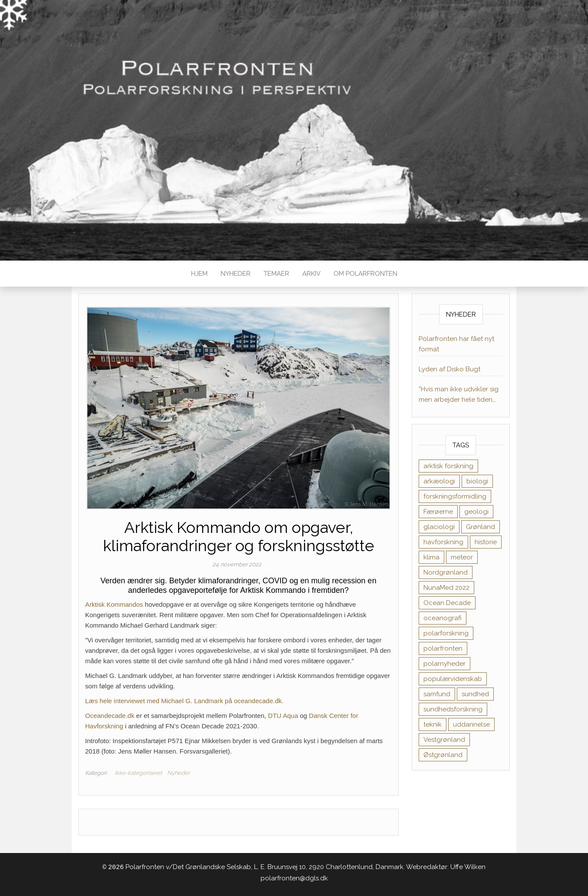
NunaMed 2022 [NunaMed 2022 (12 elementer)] (446, 588)
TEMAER (276, 274)
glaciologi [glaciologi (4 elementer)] (439, 527)
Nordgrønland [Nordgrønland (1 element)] (446, 572)
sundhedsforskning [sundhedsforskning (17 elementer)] (453, 709)
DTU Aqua (283, 716)
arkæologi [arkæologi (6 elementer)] (439, 481)
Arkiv (311, 274)
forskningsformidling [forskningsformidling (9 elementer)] (455, 496)
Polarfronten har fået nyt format (456, 344)
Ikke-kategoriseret (138, 773)
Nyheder (236, 274)
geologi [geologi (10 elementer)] (476, 512)
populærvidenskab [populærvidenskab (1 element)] (453, 679)
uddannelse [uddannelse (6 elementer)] (471, 724)
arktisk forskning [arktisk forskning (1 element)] (448, 466)
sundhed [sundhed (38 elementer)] (475, 694)
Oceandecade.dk (110, 716)
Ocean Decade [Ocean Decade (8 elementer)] (447, 603)
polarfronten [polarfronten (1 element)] (443, 648)
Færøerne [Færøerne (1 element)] (438, 512)
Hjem (199, 274)
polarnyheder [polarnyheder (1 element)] (444, 664)
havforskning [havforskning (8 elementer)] (443, 542)
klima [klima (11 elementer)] (431, 557)
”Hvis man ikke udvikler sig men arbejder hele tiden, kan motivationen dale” (459, 395)
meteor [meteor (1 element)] (462, 557)
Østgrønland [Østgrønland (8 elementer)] (443, 755)
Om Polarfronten (365, 274)
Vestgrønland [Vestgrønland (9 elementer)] (444, 740)
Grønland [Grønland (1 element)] (481, 527)
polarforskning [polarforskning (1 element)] (446, 633)
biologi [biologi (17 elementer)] (477, 481)
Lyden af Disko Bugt (449, 369)
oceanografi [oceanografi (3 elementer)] (443, 618)
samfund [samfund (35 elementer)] (437, 694)
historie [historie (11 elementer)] (486, 542)
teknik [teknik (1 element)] (433, 724)
